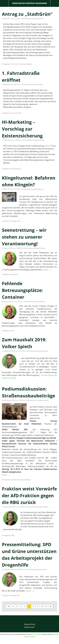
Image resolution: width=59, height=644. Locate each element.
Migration (15, 274)
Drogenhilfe (15, 595)
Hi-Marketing (16, 169)
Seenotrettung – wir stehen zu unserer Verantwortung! (24, 237)
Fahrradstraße (16, 113)
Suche (55, 3)
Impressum (29, 627)
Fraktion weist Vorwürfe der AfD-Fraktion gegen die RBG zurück (29, 495)
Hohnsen (15, 64)
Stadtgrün (29, 64)
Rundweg (21, 64)
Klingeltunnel (16, 221)
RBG (13, 535)
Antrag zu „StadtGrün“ (27, 14)
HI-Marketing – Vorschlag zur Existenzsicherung (22, 129)
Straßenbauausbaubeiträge (21, 480)
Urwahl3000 (36, 634)
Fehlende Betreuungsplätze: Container (22, 290)
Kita (13, 331)
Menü (4, 3)
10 (42, 606)
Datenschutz (30, 624)
